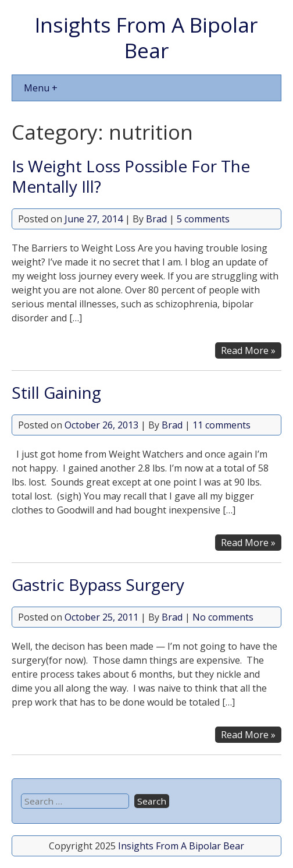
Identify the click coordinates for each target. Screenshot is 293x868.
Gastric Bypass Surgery (98, 584)
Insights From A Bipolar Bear (146, 37)
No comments (223, 617)
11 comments (221, 425)
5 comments (203, 219)
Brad (156, 219)
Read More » (248, 350)
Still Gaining (56, 392)
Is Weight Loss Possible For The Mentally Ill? (131, 176)
